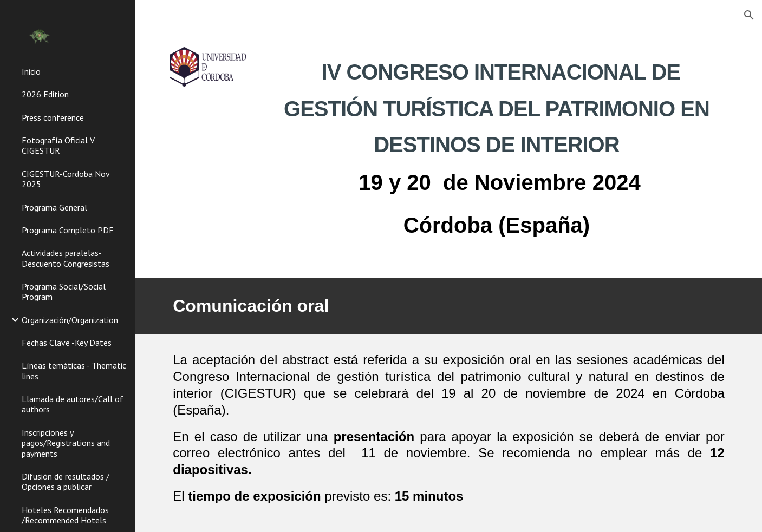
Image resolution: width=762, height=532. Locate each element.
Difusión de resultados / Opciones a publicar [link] (66, 481)
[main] (497, 146)
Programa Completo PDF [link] (68, 230)
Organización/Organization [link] (70, 320)
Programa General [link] (54, 207)
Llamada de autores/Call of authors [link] (73, 404)
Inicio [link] (31, 71)
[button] (749, 15)
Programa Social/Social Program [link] (64, 291)
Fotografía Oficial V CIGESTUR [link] (58, 145)
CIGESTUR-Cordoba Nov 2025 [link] (66, 179)
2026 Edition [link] (45, 94)
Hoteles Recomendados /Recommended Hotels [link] (65, 515)
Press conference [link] (53, 117)
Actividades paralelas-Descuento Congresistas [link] (66, 258)
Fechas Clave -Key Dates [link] (67, 343)
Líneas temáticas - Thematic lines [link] (74, 370)
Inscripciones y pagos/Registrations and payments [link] (66, 443)
